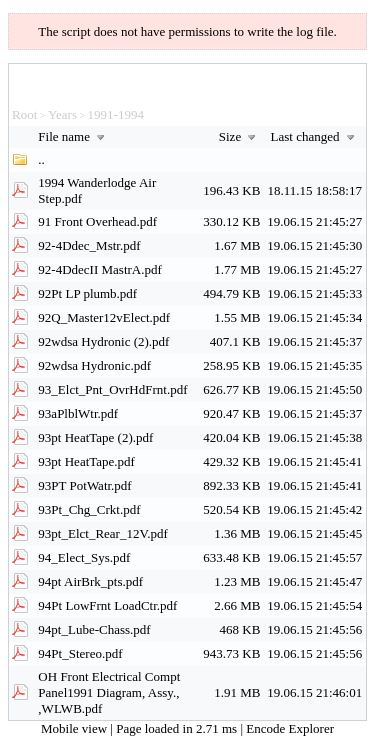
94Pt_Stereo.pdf (80, 653)
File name (73, 136)
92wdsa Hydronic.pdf (94, 365)
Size (240, 136)
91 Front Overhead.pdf (97, 221)
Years (62, 114)
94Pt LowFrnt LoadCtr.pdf (107, 605)
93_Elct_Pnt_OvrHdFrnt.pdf (112, 389)
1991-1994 (116, 114)
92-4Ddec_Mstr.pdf (89, 245)
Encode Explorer (290, 728)
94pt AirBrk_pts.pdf (90, 581)
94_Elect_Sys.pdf (84, 557)
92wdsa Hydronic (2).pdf (103, 341)
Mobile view (75, 728)
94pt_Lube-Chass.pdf (94, 629)
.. (41, 159)
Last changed (315, 136)
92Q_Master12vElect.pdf (104, 317)
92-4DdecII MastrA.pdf (99, 269)
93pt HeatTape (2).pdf (95, 437)
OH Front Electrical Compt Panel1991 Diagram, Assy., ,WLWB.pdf (109, 692)
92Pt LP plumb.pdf (87, 293)
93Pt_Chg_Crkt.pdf (89, 509)
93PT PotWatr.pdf (84, 485)
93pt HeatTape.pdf (86, 461)
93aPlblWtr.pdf (78, 413)
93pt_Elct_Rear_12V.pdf (102, 533)
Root (24, 114)
